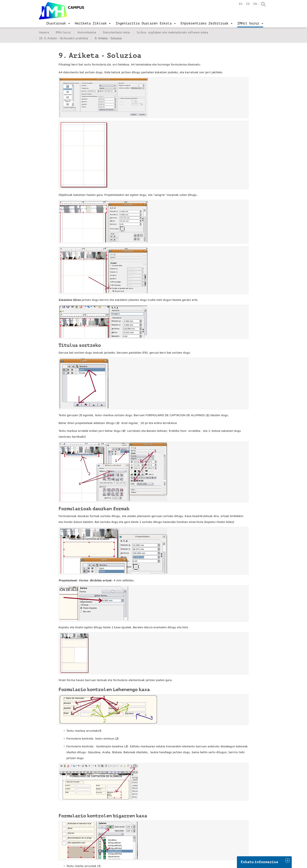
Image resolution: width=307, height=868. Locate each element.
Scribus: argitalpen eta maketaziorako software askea (172, 32)
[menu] (58, 23)
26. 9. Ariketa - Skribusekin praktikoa (64, 38)
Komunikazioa (87, 32)
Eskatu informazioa (260, 862)
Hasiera (44, 32)
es (248, 4)
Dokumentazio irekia (116, 32)
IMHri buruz (63, 32)
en (255, 4)
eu (241, 4)
